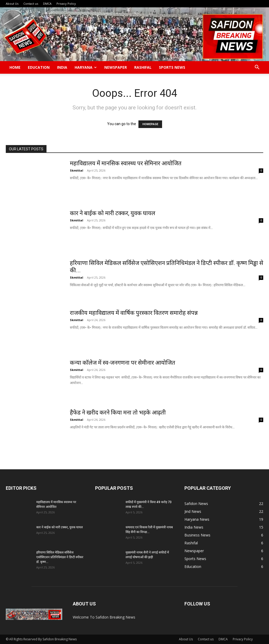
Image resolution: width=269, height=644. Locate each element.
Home (15, 67)
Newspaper (116, 67)
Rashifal (143, 67)
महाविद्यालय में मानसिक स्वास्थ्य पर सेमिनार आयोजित (126, 163)
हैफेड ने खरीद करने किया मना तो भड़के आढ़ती (118, 413)
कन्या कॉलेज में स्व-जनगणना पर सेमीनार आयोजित (123, 363)
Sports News (172, 67)
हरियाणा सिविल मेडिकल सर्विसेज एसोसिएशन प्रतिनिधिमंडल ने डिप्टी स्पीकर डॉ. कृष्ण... (60, 557)
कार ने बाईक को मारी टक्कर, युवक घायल (113, 213)
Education (39, 67)
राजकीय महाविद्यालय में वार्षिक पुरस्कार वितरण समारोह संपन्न (134, 313)
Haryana (86, 67)
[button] (257, 68)
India (62, 67)
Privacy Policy (66, 4)
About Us (12, 4)
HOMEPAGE (150, 124)
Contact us (31, 4)
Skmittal (77, 170)
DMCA (47, 4)
